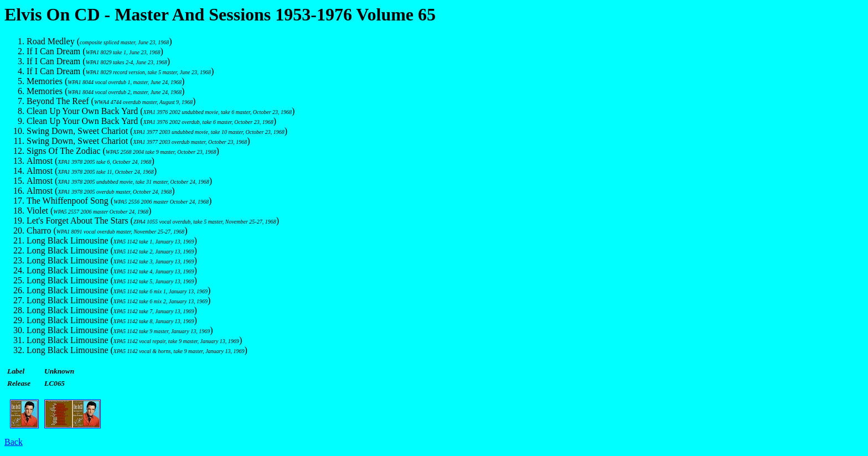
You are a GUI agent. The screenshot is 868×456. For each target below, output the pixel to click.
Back (14, 442)
